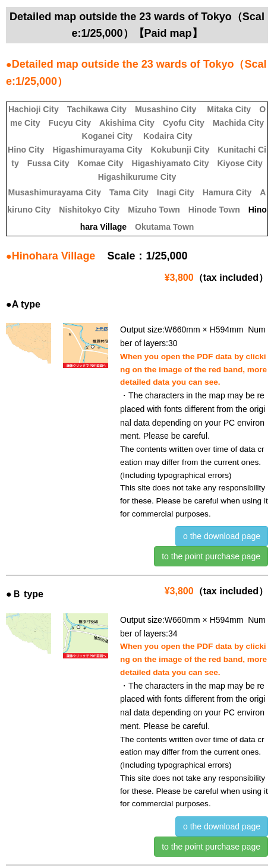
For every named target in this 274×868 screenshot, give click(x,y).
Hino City (26, 150)
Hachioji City (34, 109)
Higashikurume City (137, 177)
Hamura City (227, 192)
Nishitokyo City (89, 210)
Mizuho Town (154, 210)
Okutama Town (164, 227)
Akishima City (127, 123)
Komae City (101, 163)
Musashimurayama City (55, 192)
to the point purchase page (211, 556)
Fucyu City (70, 123)
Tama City (129, 192)
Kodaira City (168, 136)
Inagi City (176, 192)
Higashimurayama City (98, 150)
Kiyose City (240, 163)
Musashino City (166, 109)
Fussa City (48, 163)
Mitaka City (229, 109)
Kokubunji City (180, 150)
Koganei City (108, 136)
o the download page (222, 536)
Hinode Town (214, 210)
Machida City (238, 123)
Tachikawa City (97, 109)
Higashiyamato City (171, 163)
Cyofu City (184, 123)
